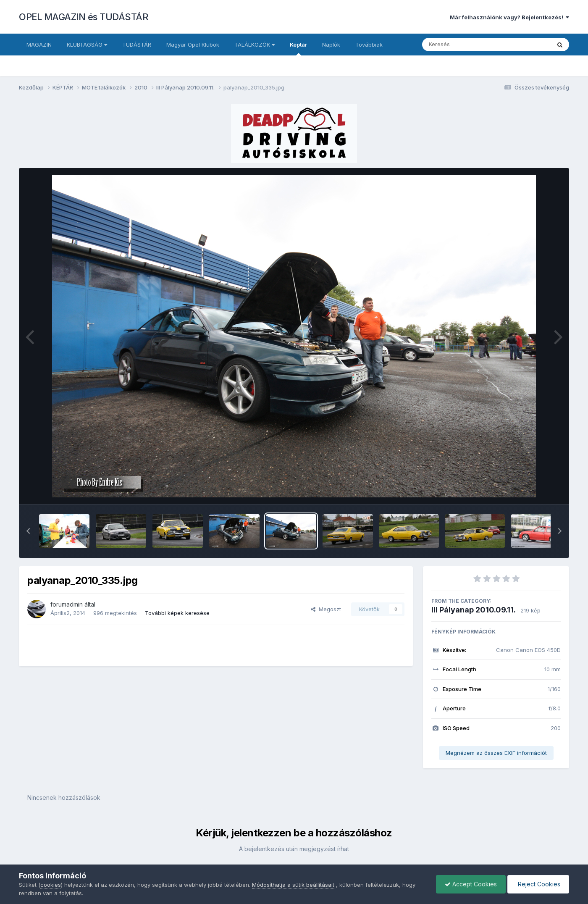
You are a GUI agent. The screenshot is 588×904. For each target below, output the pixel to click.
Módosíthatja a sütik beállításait (293, 885)
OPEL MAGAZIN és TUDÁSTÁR (84, 17)
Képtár (298, 48)
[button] (28, 531)
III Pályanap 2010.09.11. (474, 610)
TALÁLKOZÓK (255, 45)
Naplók (331, 45)
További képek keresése (177, 613)
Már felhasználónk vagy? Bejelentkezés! (509, 17)
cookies (51, 885)
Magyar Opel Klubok (193, 45)
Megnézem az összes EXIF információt (496, 753)
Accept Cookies (471, 884)
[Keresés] (463, 45)
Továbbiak (369, 45)
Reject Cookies (538, 884)
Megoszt (326, 609)
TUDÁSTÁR (137, 45)
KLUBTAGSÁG (87, 45)
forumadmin (67, 604)
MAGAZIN (39, 45)
